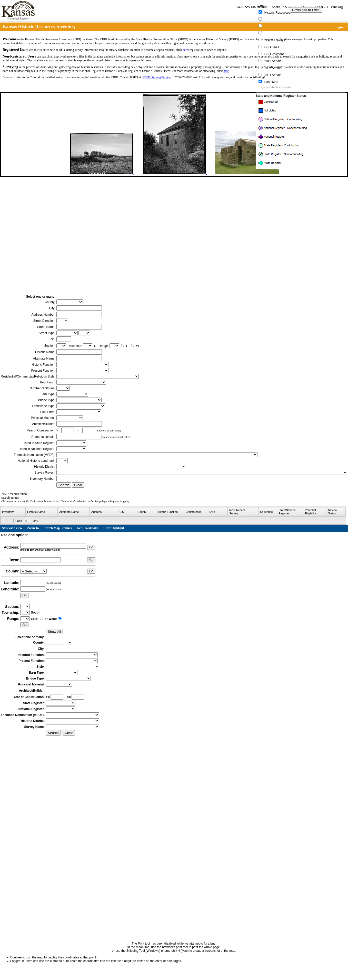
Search (64, 485)
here (185, 50)
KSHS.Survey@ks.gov (157, 77)
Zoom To (33, 528)
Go (91, 547)
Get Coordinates (88, 528)
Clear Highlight (114, 528)
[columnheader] (13, 512)
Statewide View (12, 528)
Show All (54, 632)
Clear (78, 485)
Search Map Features (58, 528)
